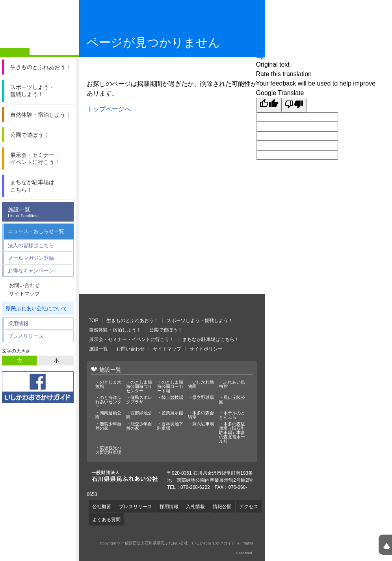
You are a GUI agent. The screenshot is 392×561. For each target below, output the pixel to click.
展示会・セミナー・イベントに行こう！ (132, 339)
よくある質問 (134, 519)
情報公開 (225, 506)
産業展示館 (172, 413)
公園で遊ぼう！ (166, 330)
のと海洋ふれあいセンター (108, 402)
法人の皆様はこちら (31, 245)
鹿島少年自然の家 (108, 426)
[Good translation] (269, 105)
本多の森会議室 (201, 415)
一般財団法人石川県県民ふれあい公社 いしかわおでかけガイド (39, 26)
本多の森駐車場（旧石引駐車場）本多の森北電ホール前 (232, 433)
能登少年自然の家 (139, 426)
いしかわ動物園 (201, 384)
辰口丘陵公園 (232, 400)
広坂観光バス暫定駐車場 (108, 450)
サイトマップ (24, 294)
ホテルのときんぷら (232, 415)
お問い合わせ (24, 285)
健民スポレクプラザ (139, 400)
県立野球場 (203, 398)
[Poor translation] (294, 105)
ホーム (15, 52)
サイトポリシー (206, 349)
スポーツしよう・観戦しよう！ (200, 321)
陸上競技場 (172, 398)
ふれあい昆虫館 (232, 384)
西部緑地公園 (139, 415)
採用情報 (18, 323)
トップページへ (109, 109)
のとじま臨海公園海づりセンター (139, 387)
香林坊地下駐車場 (170, 426)
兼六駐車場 (203, 424)
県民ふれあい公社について (37, 308)
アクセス (102, 519)
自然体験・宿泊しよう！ (115, 330)
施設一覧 (40, 212)
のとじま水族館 (108, 384)
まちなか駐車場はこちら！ (211, 339)
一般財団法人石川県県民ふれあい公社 (130, 306)
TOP (93, 321)
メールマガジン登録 (31, 258)
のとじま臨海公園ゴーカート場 (170, 387)
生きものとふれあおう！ (132, 321)
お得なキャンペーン (31, 271)
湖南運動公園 (108, 415)
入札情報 (198, 506)
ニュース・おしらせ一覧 (36, 231)
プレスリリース (26, 336)
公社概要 (102, 506)
